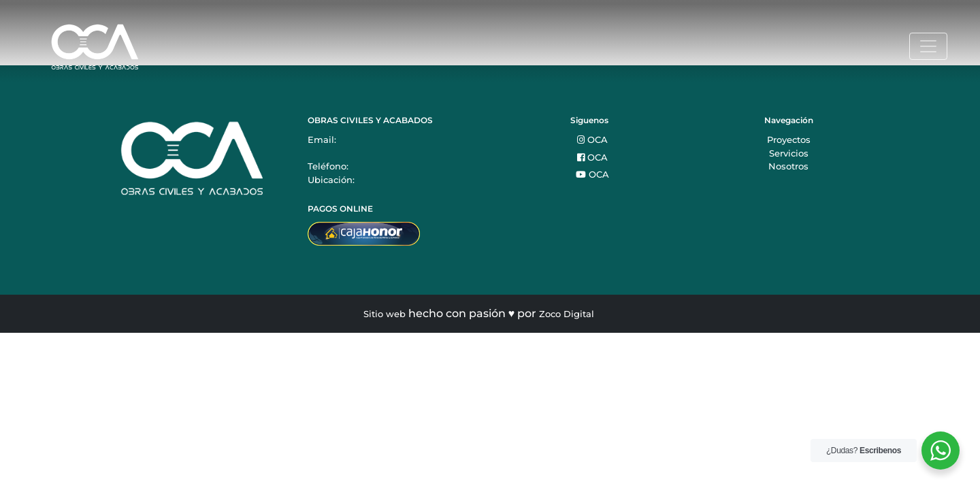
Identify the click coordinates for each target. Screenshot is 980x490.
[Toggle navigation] (928, 46)
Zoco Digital (567, 314)
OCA (592, 140)
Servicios (789, 153)
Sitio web (385, 314)
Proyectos (789, 140)
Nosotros (788, 166)
